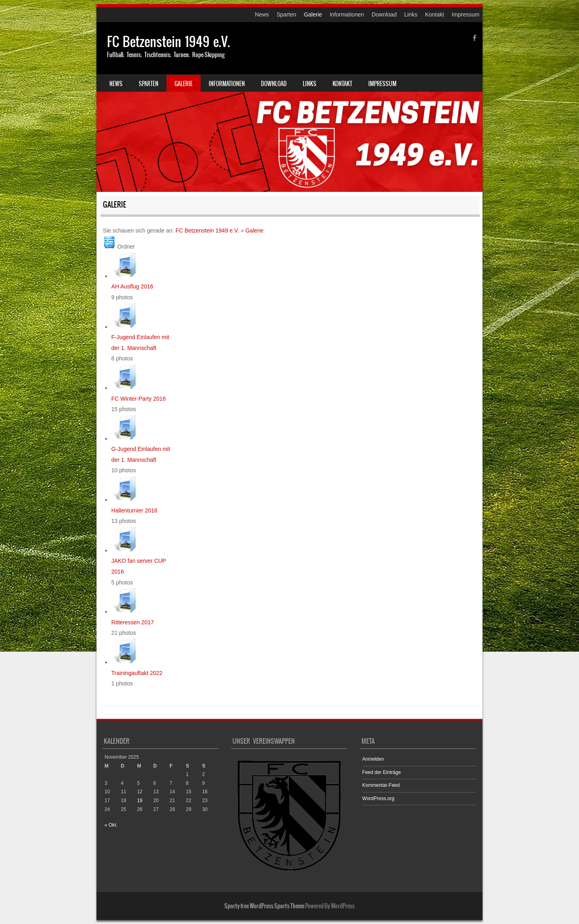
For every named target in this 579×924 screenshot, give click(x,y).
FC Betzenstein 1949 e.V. (168, 42)
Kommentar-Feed (381, 785)
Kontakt (434, 14)
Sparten (286, 14)
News (262, 14)
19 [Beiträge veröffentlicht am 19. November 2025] (140, 801)
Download (384, 14)
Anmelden (373, 759)
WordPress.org (378, 798)
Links (411, 14)
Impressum (465, 14)
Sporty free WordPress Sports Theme (264, 906)
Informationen (347, 14)
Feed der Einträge (382, 772)
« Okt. (111, 825)
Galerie (313, 14)
